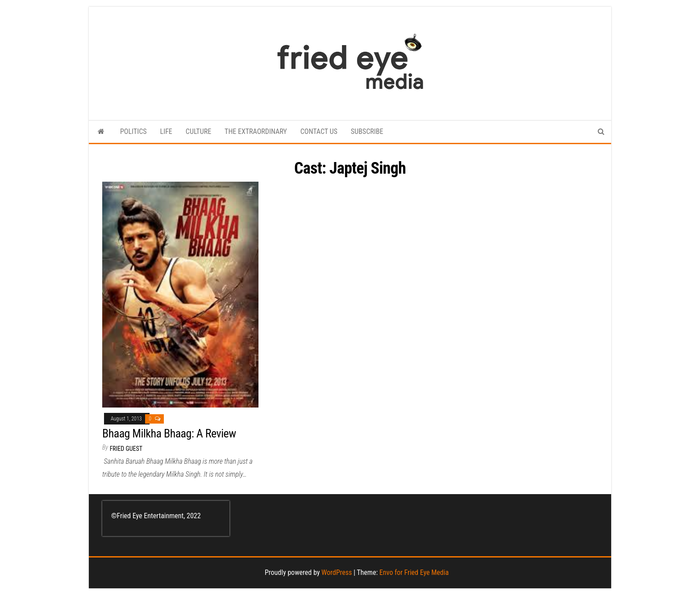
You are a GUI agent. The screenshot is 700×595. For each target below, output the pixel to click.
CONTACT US (319, 131)
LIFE (166, 131)
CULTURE (198, 131)
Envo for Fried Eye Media (414, 572)
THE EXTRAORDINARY (256, 131)
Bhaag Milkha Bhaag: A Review (169, 433)
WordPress (337, 572)
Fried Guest (126, 449)
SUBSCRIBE (367, 131)
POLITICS (133, 131)
